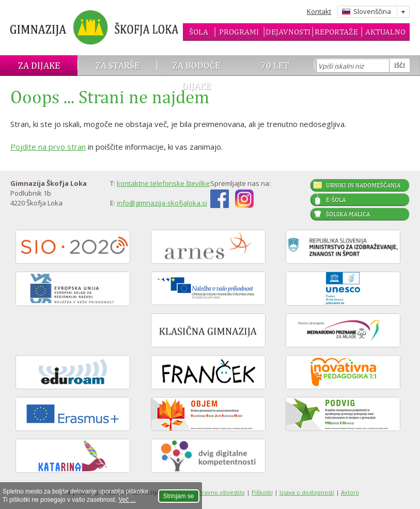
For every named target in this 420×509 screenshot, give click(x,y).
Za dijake (39, 65)
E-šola (336, 200)
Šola (199, 32)
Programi (239, 32)
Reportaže (336, 32)
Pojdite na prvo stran (48, 147)
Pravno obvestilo (222, 492)
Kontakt (319, 11)
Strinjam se (179, 496)
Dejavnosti (288, 32)
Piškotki (262, 492)
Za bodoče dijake (196, 76)
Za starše (118, 65)
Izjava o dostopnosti (307, 492)
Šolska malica (348, 214)
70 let (275, 65)
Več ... (127, 500)
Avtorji (350, 492)
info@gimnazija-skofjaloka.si (162, 203)
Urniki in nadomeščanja (363, 185)
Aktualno (385, 32)
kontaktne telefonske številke (163, 183)
